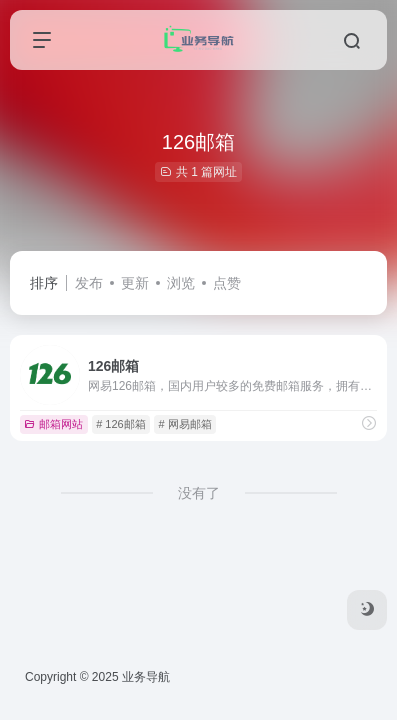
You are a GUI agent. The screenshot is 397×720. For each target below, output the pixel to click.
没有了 (199, 493)
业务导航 (146, 677)
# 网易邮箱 (184, 424)
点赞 (227, 283)
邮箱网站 (53, 424)
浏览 (181, 283)
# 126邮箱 (121, 424)
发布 (89, 283)
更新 (135, 283)
